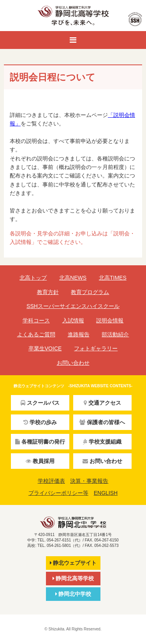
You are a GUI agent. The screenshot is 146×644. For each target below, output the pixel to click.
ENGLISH (106, 493)
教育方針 (48, 292)
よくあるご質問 (36, 334)
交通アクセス (102, 403)
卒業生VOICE (45, 348)
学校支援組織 (102, 442)
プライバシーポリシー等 (58, 493)
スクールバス (40, 403)
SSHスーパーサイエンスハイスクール (73, 306)
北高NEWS (73, 278)
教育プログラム (90, 292)
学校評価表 (51, 481)
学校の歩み (40, 422)
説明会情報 (110, 320)
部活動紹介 (115, 334)
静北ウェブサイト (73, 563)
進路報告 (79, 334)
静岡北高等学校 (73, 578)
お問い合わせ (73, 363)
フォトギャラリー (96, 348)
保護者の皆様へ (102, 422)
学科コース (36, 320)
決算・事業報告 (89, 481)
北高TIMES (113, 278)
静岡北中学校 (73, 594)
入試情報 (73, 320)
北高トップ (33, 278)
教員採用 (40, 461)
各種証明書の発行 (40, 442)
